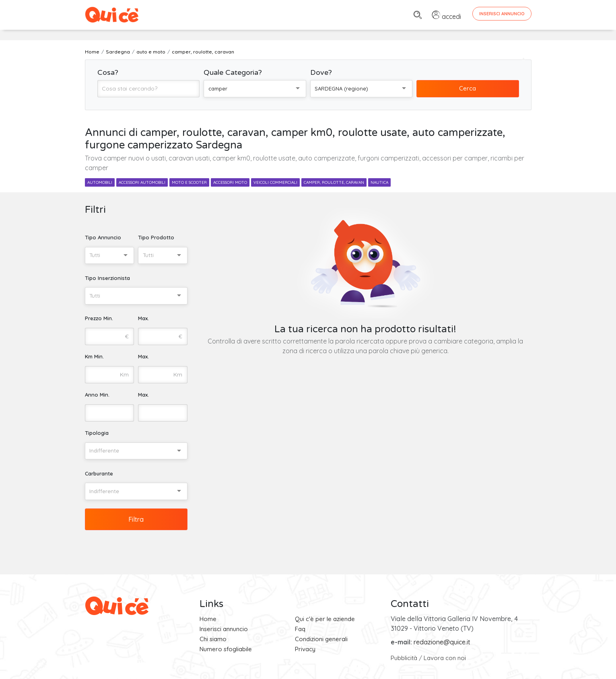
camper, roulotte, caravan (334, 182)
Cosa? (108, 72)
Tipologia (97, 433)
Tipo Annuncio (103, 237)
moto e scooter (189, 182)
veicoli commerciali (275, 182)
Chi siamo (213, 639)
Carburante (99, 473)
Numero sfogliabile (226, 649)
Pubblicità (404, 658)
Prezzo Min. (99, 318)
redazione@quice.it (442, 642)
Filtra (136, 519)
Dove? (321, 72)
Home (208, 619)
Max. (143, 318)
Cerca (468, 88)
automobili (100, 182)
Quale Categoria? (233, 72)
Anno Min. (97, 395)
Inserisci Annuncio (502, 14)
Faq (300, 629)
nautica (379, 182)
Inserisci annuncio (224, 629)
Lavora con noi (445, 658)
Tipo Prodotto (156, 237)
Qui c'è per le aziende (325, 619)
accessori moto (230, 182)
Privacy (305, 649)
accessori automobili (142, 182)
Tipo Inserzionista (107, 278)
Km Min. (94, 356)
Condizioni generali (321, 639)
